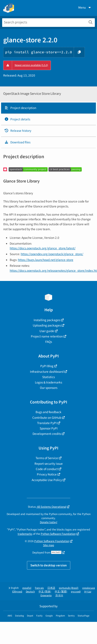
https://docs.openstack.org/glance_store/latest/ (43, 248)
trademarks (25, 534)
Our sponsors (49, 388)
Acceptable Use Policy (47, 480)
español (27, 588)
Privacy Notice (47, 474)
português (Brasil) (69, 588)
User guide (47, 331)
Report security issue (49, 464)
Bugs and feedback (48, 412)
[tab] (48, 108)
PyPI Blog (47, 366)
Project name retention (47, 336)
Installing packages (47, 320)
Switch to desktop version (49, 565)
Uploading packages (47, 325)
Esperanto (46, 596)
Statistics (48, 377)
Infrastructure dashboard (47, 372)
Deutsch (30, 592)
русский (76, 592)
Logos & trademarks (48, 382)
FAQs (49, 342)
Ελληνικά (17, 592)
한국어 (59, 596)
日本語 (51, 588)
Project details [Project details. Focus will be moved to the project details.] (17, 119)
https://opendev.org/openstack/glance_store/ (52, 254)
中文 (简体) (45, 592)
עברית (88, 592)
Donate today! (49, 522)
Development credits (47, 434)
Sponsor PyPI (49, 428)
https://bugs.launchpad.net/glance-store (46, 260)
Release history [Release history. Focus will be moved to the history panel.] (18, 131)
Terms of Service (47, 458)
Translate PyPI (47, 423)
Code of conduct (47, 469)
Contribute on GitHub (47, 418)
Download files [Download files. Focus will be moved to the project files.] (17, 142)
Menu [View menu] (85, 8)
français (39, 588)
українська (88, 588)
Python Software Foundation (58, 534)
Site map (49, 545)
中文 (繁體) (61, 592)
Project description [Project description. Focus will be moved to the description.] (20, 108)
